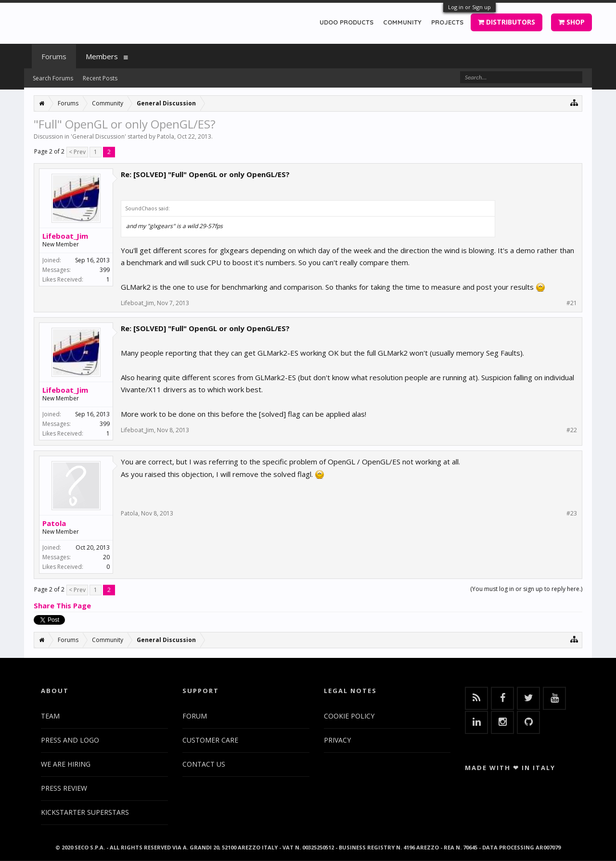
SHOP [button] (571, 22)
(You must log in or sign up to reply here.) (526, 589)
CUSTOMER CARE (210, 740)
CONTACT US (204, 764)
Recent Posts (100, 78)
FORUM (195, 716)
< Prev (77, 152)
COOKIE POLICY (349, 716)
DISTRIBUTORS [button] (507, 22)
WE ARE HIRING (66, 764)
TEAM (50, 716)
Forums (54, 56)
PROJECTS (447, 22)
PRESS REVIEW (64, 788)
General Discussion (98, 136)
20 (106, 557)
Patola (166, 136)
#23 (572, 514)
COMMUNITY (402, 22)
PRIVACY (337, 740)
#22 (572, 430)
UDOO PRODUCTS (346, 22)
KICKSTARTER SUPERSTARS (85, 812)
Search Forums (53, 78)
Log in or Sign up (469, 7)
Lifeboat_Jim (65, 236)
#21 (572, 303)
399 (105, 270)
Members (102, 56)
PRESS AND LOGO (70, 740)
